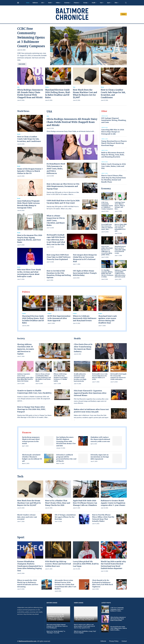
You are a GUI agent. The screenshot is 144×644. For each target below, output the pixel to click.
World (50, 3)
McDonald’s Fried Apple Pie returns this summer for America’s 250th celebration (118, 377)
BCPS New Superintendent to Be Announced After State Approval (59, 318)
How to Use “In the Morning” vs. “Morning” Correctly (56, 632)
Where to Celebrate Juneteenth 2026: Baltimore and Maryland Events (85, 318)
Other (116, 3)
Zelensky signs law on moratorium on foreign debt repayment (100, 457)
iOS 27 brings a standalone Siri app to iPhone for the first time (65, 517)
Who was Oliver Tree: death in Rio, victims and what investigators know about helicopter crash (29, 273)
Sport (109, 3)
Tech (101, 3)
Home (28, 3)
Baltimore (35, 3)
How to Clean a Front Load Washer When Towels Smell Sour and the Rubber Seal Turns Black (43, 378)
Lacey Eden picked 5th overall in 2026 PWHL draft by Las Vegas (86, 564)
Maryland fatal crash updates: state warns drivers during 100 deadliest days (108, 319)
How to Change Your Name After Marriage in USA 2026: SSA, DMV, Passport (31, 409)
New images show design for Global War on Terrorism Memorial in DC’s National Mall (85, 258)
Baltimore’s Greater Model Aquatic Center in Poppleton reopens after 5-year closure (113, 503)
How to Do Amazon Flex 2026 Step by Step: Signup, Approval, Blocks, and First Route (30, 239)
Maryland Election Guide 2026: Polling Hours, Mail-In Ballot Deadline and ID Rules (33, 319)
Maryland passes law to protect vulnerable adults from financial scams (120, 250)
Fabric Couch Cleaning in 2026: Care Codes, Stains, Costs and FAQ (114, 166)
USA (42, 3)
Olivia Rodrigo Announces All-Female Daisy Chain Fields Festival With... (118, 619)
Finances (76, 3)
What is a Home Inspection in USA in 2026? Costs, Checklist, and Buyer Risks (56, 220)
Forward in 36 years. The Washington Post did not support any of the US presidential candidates (56, 617)
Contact (124, 14)
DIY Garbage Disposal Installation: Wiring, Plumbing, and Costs (114, 120)
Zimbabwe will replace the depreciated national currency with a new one (100, 439)
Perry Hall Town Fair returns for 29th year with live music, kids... (107, 227)
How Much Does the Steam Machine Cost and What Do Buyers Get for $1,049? (29, 503)
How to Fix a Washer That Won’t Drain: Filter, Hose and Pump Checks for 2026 (58, 503)
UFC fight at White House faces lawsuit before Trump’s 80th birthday (85, 273)
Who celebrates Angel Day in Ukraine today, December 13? (85, 619)
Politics (58, 3)
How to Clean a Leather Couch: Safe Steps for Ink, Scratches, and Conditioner (29, 139)
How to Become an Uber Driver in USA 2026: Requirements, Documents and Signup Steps (63, 186)
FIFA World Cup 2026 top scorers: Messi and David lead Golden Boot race (58, 564)
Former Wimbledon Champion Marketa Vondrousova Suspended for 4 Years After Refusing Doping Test (30, 566)
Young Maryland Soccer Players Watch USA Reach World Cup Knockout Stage (114, 143)
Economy (67, 3)
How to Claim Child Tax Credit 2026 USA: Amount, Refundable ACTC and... (121, 228)
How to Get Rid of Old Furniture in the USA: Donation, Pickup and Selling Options (59, 274)
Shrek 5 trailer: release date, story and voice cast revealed (27, 517)
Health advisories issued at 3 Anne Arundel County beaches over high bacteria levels (80, 378)
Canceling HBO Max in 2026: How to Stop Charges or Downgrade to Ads (113, 132)
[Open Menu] (18, 3)
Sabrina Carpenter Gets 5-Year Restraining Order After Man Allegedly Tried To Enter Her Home (25, 378)
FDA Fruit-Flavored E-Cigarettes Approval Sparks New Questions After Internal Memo (90, 393)
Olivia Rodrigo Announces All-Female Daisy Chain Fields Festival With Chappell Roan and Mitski (72, 122)
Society (85, 3)
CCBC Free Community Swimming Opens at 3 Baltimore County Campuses (31, 37)
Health (94, 3)
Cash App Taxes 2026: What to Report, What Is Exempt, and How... (120, 206)
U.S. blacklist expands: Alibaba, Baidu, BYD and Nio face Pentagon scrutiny (107, 274)
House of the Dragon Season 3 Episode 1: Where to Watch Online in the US (30, 171)
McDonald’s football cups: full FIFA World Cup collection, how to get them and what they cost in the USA (56, 240)
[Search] (126, 3)
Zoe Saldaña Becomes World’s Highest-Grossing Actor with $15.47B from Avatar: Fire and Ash (66, 441)
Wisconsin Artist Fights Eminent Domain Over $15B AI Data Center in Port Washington (57, 626)
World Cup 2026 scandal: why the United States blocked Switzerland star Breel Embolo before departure (113, 565)
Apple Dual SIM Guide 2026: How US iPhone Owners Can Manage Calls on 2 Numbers (85, 503)
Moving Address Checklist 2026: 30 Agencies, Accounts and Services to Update (26, 349)
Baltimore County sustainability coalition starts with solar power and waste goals (120, 274)
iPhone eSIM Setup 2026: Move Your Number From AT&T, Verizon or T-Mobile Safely (61, 378)
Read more (22, 64)
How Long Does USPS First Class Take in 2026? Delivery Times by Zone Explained (59, 257)
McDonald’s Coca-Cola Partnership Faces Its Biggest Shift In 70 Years (100, 377)
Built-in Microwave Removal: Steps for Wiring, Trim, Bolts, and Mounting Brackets (113, 155)
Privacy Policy (114, 641)
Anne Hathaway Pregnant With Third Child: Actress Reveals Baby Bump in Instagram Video (28, 204)
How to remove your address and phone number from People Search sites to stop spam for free (84, 626)
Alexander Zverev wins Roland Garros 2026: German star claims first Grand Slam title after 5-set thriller (65, 584)
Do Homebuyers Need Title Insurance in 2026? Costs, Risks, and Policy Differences (56, 169)
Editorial (103, 641)
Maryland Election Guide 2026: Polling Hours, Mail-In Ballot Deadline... (119, 628)
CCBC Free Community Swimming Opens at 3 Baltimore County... (117, 609)
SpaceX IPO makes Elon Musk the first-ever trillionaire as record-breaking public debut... (107, 251)
